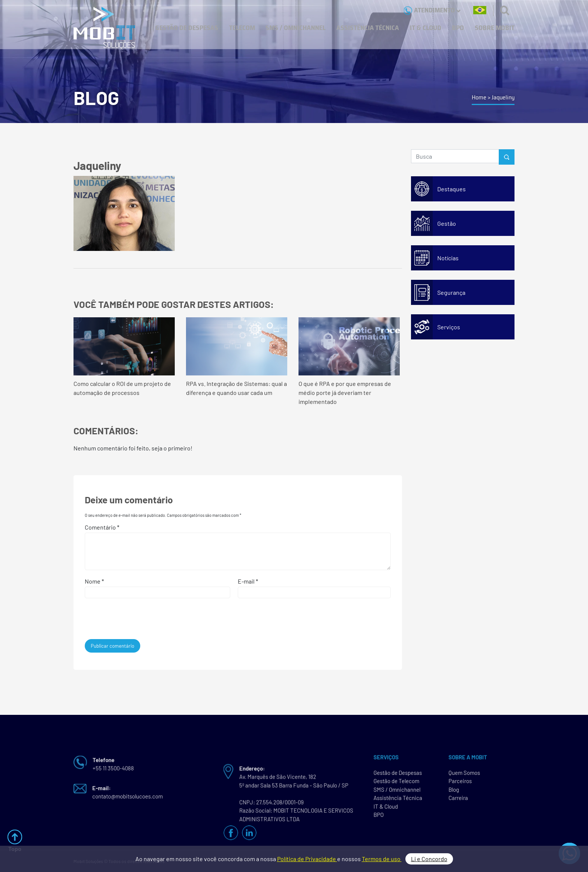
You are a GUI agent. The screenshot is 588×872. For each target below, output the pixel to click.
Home (479, 97)
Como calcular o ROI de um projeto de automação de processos (124, 357)
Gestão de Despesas (398, 775)
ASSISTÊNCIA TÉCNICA (368, 28)
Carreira (458, 800)
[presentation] (136, 621)
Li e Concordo (429, 859)
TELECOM (242, 28)
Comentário (102, 527)
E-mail (248, 581)
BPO (458, 28)
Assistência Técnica (398, 800)
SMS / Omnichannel (397, 792)
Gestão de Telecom (396, 783)
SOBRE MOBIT (495, 28)
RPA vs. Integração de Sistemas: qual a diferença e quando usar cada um (237, 357)
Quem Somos (464, 775)
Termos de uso (382, 859)
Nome (94, 581)
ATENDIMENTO (432, 10)
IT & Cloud (386, 809)
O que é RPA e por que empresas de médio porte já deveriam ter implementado (349, 361)
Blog (454, 792)
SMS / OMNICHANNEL (295, 28)
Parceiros (460, 783)
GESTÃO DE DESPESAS (187, 28)
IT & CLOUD (426, 28)
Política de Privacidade (307, 859)
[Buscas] (505, 10)
